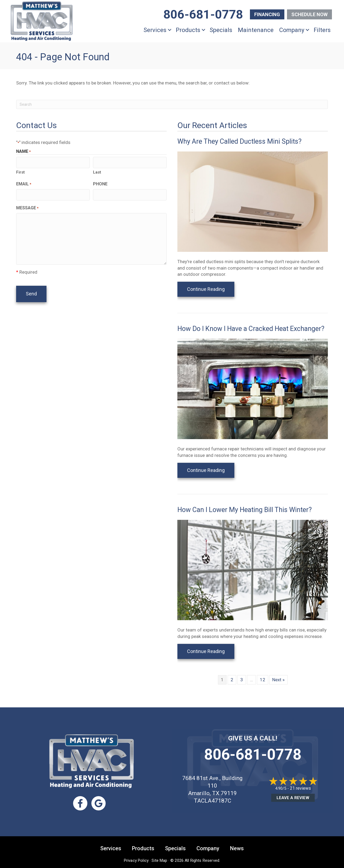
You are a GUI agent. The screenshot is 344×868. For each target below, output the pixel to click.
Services (155, 30)
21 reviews (300, 788)
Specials (221, 30)
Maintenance (256, 30)
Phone (100, 183)
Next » (278, 680)
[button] (170, 30)
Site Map (159, 860)
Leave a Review (293, 798)
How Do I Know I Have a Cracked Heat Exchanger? (251, 329)
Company (292, 30)
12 (263, 680)
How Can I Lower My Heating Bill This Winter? (245, 510)
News (237, 848)
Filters (322, 30)
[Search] (172, 104)
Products (188, 30)
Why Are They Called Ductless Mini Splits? (239, 141)
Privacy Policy (136, 860)
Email (24, 183)
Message (27, 207)
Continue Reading (211, 289)
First (20, 171)
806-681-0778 (253, 754)
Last (97, 171)
